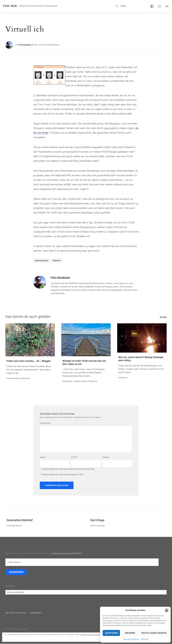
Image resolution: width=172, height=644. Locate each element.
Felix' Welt (10, 6)
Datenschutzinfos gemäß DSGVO (68, 554)
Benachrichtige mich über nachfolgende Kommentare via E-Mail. (69, 469)
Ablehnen (130, 633)
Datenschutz (37, 613)
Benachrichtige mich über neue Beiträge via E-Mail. (63, 475)
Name (43, 457)
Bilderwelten (67, 382)
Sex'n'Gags (97, 520)
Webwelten (26, 378)
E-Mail (74, 457)
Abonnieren (16, 572)
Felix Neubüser (25, 45)
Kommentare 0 (53, 45)
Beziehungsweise (42, 261)
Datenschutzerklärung (131, 639)
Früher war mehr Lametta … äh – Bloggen (29, 361)
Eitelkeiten (57, 261)
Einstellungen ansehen (154, 633)
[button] (167, 610)
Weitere (163, 317)
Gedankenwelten (13, 378)
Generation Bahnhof (20, 520)
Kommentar (45, 423)
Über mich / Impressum (16, 613)
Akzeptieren (111, 633)
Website (105, 457)
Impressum (145, 639)
